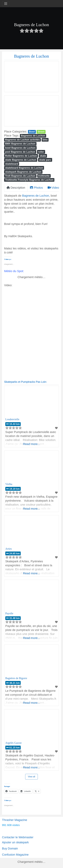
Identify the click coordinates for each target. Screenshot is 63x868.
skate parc (45, 160)
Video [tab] (53, 188)
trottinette (44, 176)
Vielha (9, 484)
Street (41, 132)
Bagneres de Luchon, (36, 196)
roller (41, 152)
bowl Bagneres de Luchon (20, 148)
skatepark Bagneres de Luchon (23, 172)
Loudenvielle (12, 419)
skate (43, 156)
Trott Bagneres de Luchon (20, 176)
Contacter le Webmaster (18, 837)
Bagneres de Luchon (33, 136)
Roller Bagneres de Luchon (21, 156)
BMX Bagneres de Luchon (20, 144)
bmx (45, 140)
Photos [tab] (36, 188)
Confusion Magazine (15, 855)
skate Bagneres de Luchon (21, 160)
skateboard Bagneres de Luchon (24, 168)
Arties (9, 549)
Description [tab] (16, 188)
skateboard (12, 164)
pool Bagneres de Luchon (20, 152)
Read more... (32, 444)
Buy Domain (10, 848)
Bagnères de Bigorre (16, 678)
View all (32, 777)
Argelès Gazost (13, 743)
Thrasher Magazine (15, 820)
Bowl (32, 132)
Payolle (9, 613)
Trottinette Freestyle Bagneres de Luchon (29, 180)
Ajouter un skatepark (15, 842)
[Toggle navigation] (6, 4)
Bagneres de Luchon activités (22, 140)
